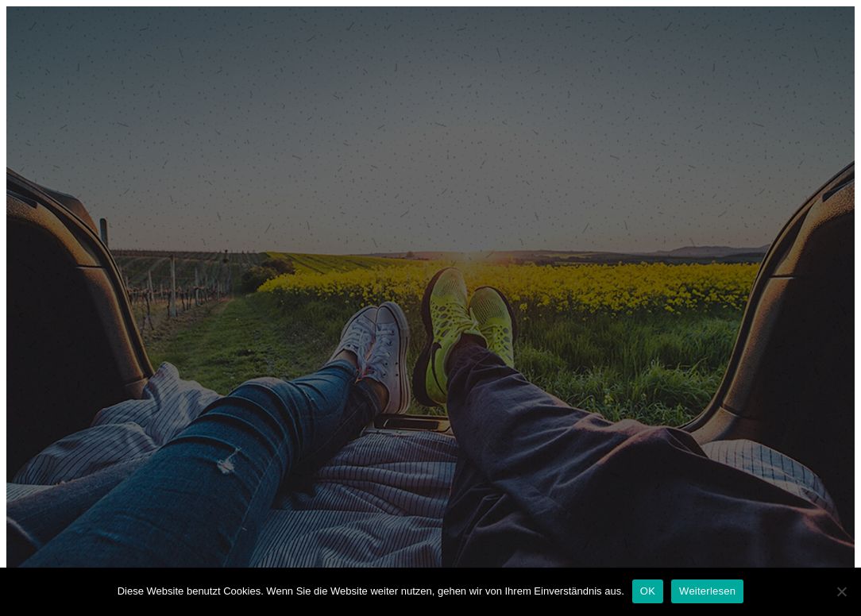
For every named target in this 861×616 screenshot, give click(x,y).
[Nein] (841, 591)
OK (648, 591)
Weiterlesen (707, 591)
